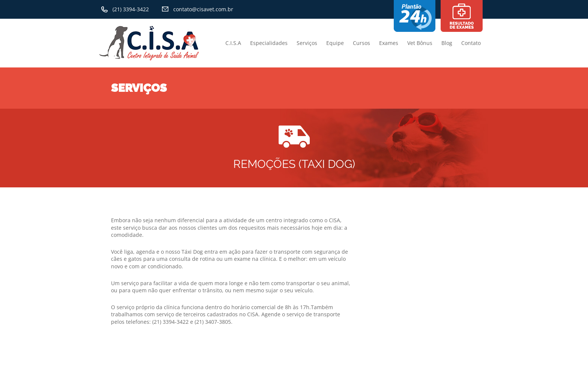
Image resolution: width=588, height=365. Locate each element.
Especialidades (269, 43)
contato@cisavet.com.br (203, 9)
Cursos (361, 43)
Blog (447, 43)
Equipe (335, 43)
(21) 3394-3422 (131, 9)
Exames (389, 43)
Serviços (307, 43)
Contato (471, 43)
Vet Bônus (420, 43)
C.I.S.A (233, 43)
